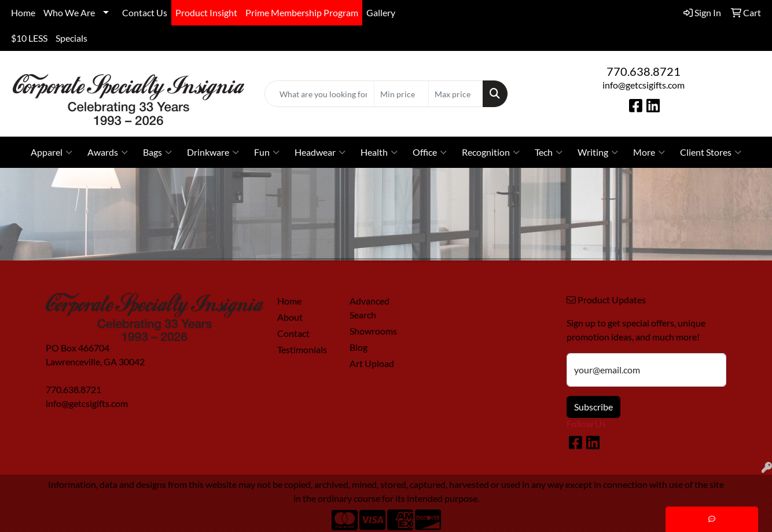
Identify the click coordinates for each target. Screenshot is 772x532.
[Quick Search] (320, 94)
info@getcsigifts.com (644, 85)
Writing (598, 152)
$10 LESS (29, 38)
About (290, 317)
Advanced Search (370, 308)
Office (430, 152)
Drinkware (213, 152)
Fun (267, 152)
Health (379, 152)
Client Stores (711, 152)
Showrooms (373, 331)
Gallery (381, 12)
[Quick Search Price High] (456, 94)
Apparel (52, 152)
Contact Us (145, 12)
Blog (359, 347)
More (649, 152)
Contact (293, 333)
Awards (108, 152)
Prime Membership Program (302, 12)
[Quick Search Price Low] (401, 94)
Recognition (491, 152)
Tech (549, 152)
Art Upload (372, 363)
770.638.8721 (644, 71)
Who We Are (69, 12)
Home (23, 12)
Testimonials (302, 349)
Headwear (320, 152)
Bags (157, 152)
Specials (71, 38)
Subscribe (593, 407)
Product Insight (206, 12)
